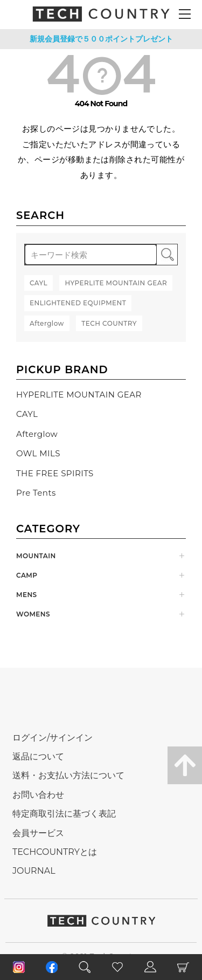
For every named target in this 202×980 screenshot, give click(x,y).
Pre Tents (36, 493)
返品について (38, 756)
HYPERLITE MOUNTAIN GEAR (79, 395)
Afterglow (37, 434)
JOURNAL (34, 871)
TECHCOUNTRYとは (55, 852)
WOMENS (33, 614)
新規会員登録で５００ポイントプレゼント (101, 39)
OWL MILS (38, 453)
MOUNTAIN (36, 556)
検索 (167, 255)
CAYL (27, 414)
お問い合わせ (38, 795)
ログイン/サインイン (53, 738)
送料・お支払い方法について (68, 775)
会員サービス (38, 833)
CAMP (27, 575)
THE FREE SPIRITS (55, 473)
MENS (27, 595)
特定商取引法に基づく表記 (64, 814)
